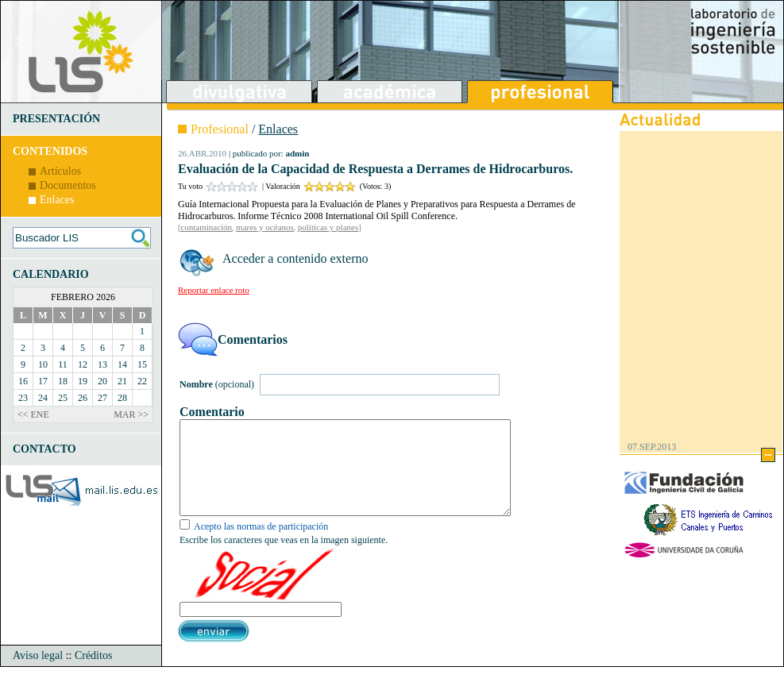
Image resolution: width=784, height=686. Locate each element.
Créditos (93, 674)
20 (102, 381)
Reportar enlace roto (214, 290)
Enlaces (57, 200)
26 (83, 398)
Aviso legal (38, 674)
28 (122, 398)
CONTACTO (44, 449)
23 (23, 398)
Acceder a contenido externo (295, 258)
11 (63, 364)
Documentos (68, 185)
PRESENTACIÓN (56, 119)
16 (23, 381)
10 (43, 364)
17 (43, 381)
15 (142, 364)
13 (102, 364)
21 (122, 381)
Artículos (60, 171)
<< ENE (33, 414)
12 (83, 364)
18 (63, 381)
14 (122, 364)
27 (102, 398)
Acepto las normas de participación (261, 545)
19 (83, 381)
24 (43, 398)
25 (63, 398)
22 (142, 381)
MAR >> (131, 414)
